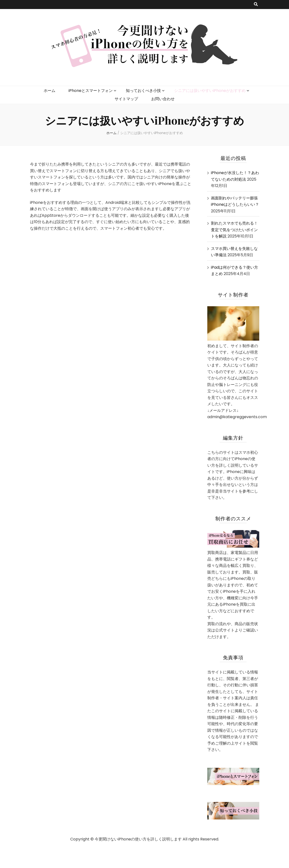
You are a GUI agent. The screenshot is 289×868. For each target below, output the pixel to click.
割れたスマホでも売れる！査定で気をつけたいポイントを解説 (234, 230)
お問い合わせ (163, 99)
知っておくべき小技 (143, 91)
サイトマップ (126, 99)
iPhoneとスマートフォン (91, 91)
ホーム (50, 91)
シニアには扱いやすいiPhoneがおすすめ (210, 91)
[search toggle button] (256, 5)
